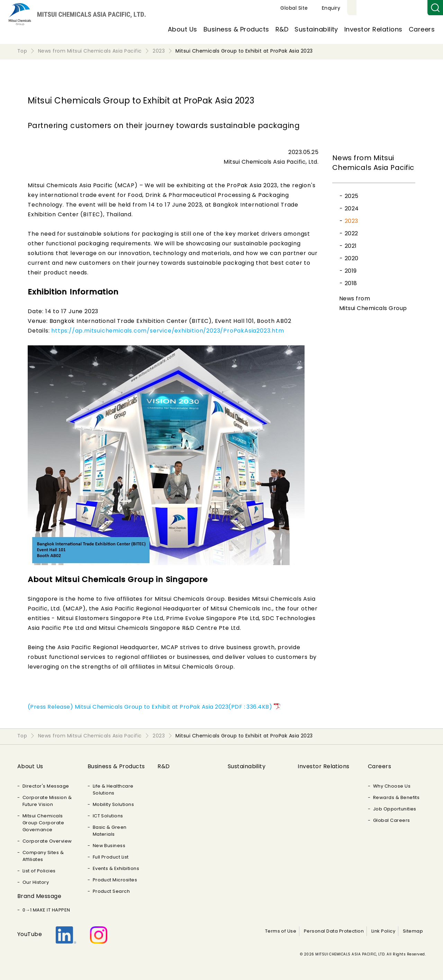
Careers (422, 29)
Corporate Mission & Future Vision (47, 801)
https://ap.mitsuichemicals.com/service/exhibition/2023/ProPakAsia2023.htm (168, 331)
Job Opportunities (395, 809)
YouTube (30, 934)
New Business (109, 846)
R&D (282, 29)
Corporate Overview (47, 841)
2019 (351, 271)
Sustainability (316, 29)
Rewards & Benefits (396, 797)
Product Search (111, 891)
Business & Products (236, 29)
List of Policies (39, 871)
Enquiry (411, 8)
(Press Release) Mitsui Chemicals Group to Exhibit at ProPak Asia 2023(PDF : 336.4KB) (150, 707)
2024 (352, 208)
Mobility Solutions (114, 804)
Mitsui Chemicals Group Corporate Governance (43, 823)
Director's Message (46, 786)
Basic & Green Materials (110, 831)
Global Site (374, 8)
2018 (351, 283)
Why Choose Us (392, 786)
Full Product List (111, 857)
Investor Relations (373, 29)
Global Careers (392, 820)
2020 (352, 258)
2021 (351, 246)
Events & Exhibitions (116, 868)
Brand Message (39, 896)
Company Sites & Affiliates (43, 856)
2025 (352, 196)
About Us (183, 29)
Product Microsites (115, 880)
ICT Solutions (108, 816)
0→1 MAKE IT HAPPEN (46, 910)
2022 (351, 233)
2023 (351, 221)
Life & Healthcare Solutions (113, 790)
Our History (36, 882)
